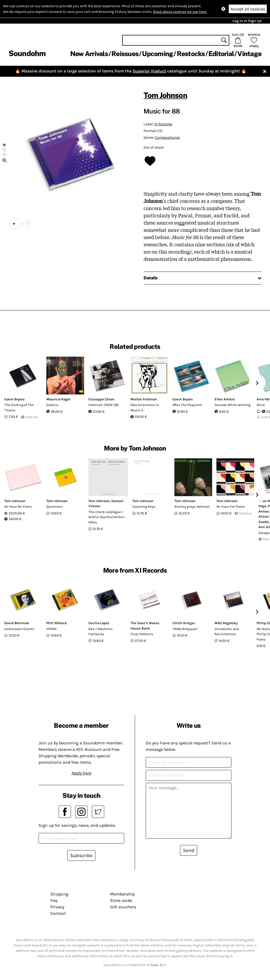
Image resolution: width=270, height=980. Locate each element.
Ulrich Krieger (184, 623)
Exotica (52, 405)
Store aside (121, 900)
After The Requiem (187, 405)
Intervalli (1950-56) (104, 405)
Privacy (57, 907)
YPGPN (51, 629)
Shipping (59, 894)
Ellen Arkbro (225, 399)
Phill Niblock (57, 623)
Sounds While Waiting (232, 405)
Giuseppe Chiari (101, 399)
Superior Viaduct (149, 71)
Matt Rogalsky (226, 623)
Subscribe (81, 855)
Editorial (221, 54)
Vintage (249, 54)
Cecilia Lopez (99, 623)
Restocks (191, 54)
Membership (122, 894)
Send (189, 850)
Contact (58, 913)
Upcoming (157, 54)
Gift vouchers (123, 907)
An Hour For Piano (230, 507)
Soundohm (27, 53)
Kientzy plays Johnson (192, 507)
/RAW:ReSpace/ (185, 629)
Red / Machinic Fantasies (101, 632)
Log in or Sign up (247, 21)
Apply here (81, 773)
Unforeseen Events (19, 629)
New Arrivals (89, 54)
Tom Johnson (165, 95)
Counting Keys (144, 507)
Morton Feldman (144, 399)
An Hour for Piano (18, 507)
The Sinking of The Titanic (19, 407)
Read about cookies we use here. (180, 12)
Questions (55, 507)
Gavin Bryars (14, 399)
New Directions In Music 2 (145, 407)
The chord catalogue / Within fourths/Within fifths (106, 517)
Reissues (125, 54)
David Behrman (17, 623)
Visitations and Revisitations (227, 632)
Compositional (167, 138)
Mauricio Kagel (58, 399)
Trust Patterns (142, 634)
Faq (54, 900)
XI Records (163, 124)
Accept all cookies (248, 9)
